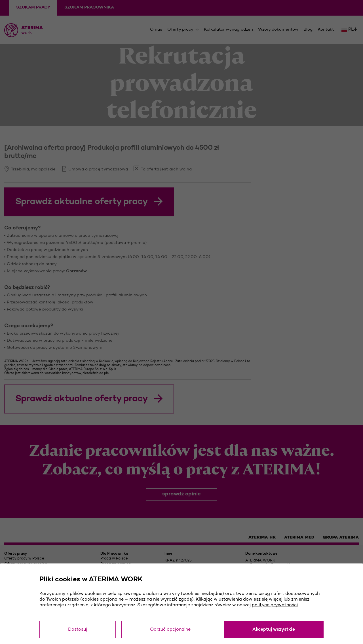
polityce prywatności (275, 605)
